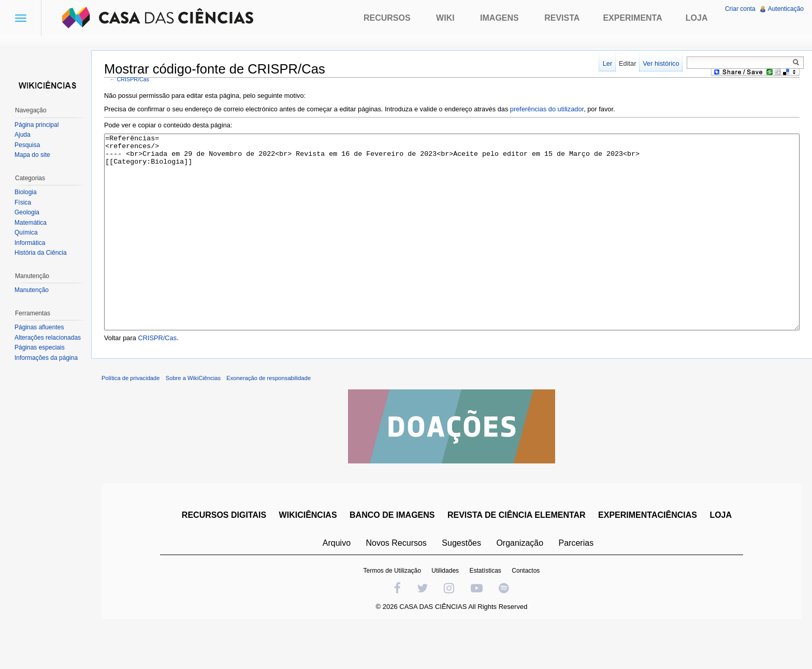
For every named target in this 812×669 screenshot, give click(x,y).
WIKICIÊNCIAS (308, 554)
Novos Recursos (396, 582)
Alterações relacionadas (48, 338)
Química (26, 232)
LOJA (721, 554)
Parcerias (576, 582)
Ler (608, 63)
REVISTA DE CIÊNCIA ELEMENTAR (517, 554)
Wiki (445, 18)
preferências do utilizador (547, 109)
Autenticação (786, 9)
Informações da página (46, 358)
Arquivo (337, 582)
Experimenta (632, 18)
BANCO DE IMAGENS (392, 554)
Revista (562, 18)
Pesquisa (27, 145)
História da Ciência (41, 253)
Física (23, 202)
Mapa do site (32, 155)
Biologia (26, 192)
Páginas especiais (40, 347)
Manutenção (32, 290)
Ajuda (23, 135)
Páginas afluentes (39, 327)
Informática (30, 243)
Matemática (31, 223)
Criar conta (740, 9)
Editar (627, 63)
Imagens (499, 18)
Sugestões (461, 582)
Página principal (37, 125)
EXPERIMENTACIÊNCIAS (648, 554)
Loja (697, 18)
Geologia (27, 212)
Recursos (387, 18)
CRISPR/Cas (133, 79)
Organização (520, 582)
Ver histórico (661, 63)
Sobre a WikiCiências (193, 417)
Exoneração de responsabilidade (269, 417)
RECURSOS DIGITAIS (224, 554)
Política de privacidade (131, 417)
